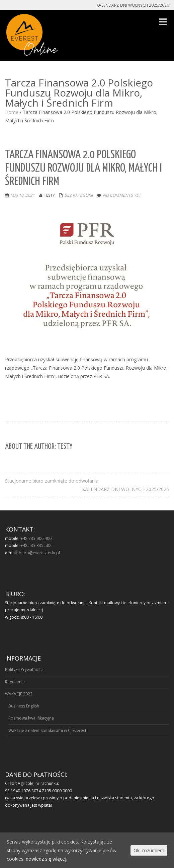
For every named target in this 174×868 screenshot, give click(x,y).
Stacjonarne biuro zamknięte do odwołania (52, 481)
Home (12, 112)
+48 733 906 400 (36, 538)
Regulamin (15, 682)
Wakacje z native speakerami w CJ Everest (47, 730)
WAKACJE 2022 (19, 694)
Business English (24, 706)
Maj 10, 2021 (23, 195)
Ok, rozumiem (149, 850)
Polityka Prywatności (24, 669)
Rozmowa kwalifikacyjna (31, 718)
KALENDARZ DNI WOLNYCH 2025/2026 (125, 489)
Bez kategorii (78, 195)
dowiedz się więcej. (47, 859)
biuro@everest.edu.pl (39, 553)
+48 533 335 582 (36, 545)
